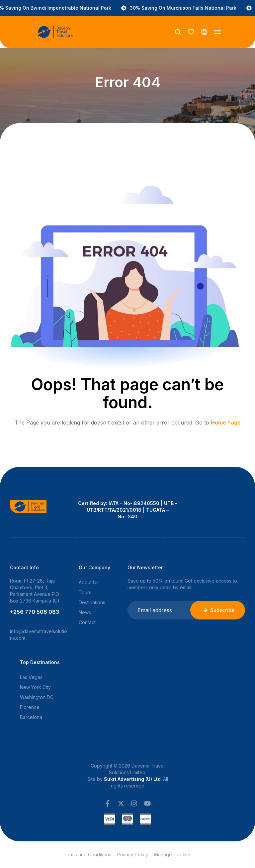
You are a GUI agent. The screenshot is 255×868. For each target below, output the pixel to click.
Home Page (226, 423)
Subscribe (218, 610)
